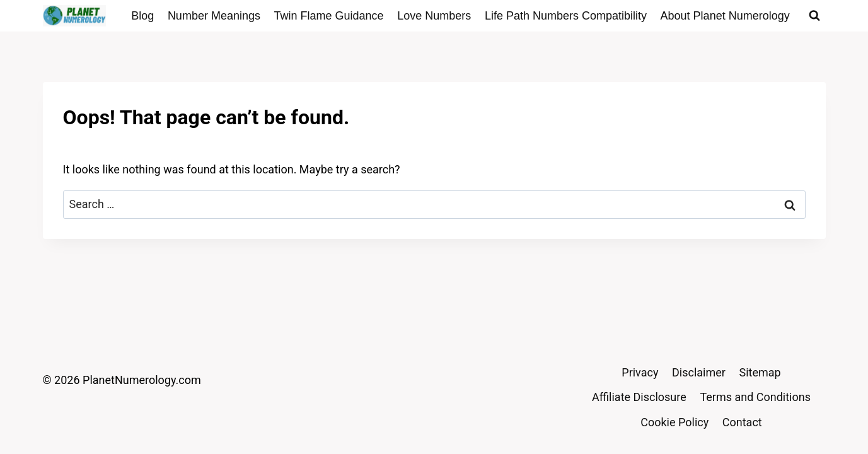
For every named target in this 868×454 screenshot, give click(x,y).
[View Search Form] (814, 16)
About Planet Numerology (725, 16)
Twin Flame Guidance (329, 16)
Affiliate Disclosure (639, 397)
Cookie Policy (674, 422)
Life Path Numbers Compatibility (566, 16)
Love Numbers (434, 16)
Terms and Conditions (755, 397)
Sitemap (760, 372)
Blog (142, 16)
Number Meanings (214, 16)
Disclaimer (699, 372)
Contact (742, 422)
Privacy (640, 372)
